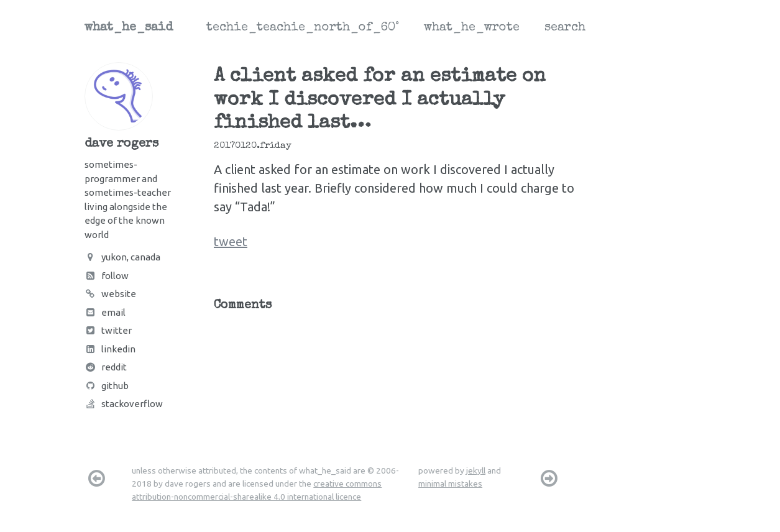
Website (110, 294)
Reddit (106, 367)
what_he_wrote (472, 28)
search (565, 28)
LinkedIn (110, 349)
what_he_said (129, 28)
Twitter (108, 330)
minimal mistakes (450, 484)
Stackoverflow (124, 404)
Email (105, 312)
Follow (107, 276)
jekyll (476, 470)
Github (107, 386)
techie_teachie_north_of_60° (303, 28)
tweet (231, 241)
